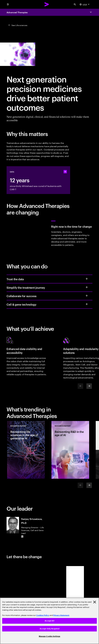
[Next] (89, 386)
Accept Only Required (50, 629)
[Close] (95, 602)
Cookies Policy (43, 615)
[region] (50, 621)
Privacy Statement (61, 615)
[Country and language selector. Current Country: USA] (85, 4)
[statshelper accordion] (65, 172)
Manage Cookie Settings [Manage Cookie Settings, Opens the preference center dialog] (50, 636)
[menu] (8, 4)
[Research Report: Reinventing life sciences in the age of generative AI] (26, 450)
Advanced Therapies (17, 12)
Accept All (49, 621)
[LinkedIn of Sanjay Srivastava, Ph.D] (22, 537)
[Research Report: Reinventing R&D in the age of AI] (70, 450)
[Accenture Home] (47, 4)
